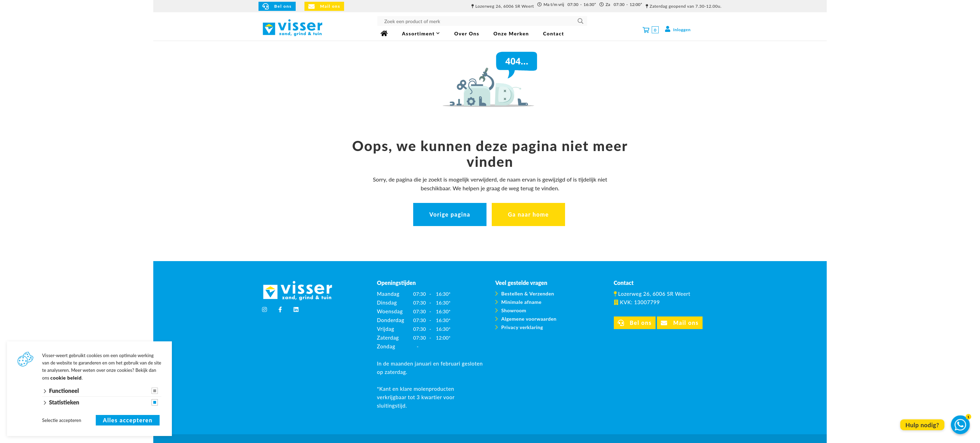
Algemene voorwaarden (529, 319)
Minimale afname (521, 302)
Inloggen (677, 29)
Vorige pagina (450, 214)
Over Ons (467, 33)
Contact (553, 33)
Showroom (514, 310)
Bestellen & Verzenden (528, 294)
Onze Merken (511, 33)
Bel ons (277, 6)
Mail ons (324, 6)
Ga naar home (528, 214)
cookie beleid (66, 378)
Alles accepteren (128, 420)
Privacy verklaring (522, 327)
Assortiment (418, 33)
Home (384, 33)
